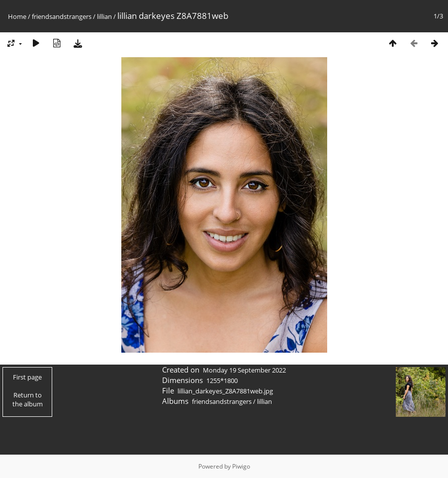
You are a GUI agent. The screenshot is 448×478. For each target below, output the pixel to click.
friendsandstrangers (62, 16)
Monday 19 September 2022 (244, 370)
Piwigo (241, 466)
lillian (104, 16)
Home (17, 16)
